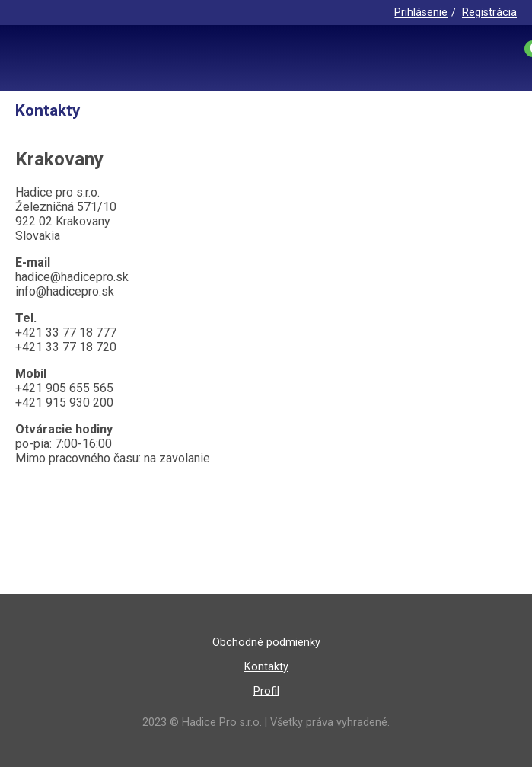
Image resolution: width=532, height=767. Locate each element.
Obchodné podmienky (266, 642)
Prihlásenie (421, 13)
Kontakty (266, 667)
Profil (266, 691)
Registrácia (489, 13)
